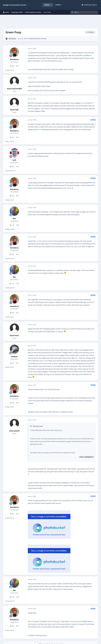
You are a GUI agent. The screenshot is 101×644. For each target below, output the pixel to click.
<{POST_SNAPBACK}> (86, 457)
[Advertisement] (50, 21)
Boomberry (12, 39)
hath (14, 160)
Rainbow (14, 357)
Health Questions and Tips (38, 39)
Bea (14, 219)
